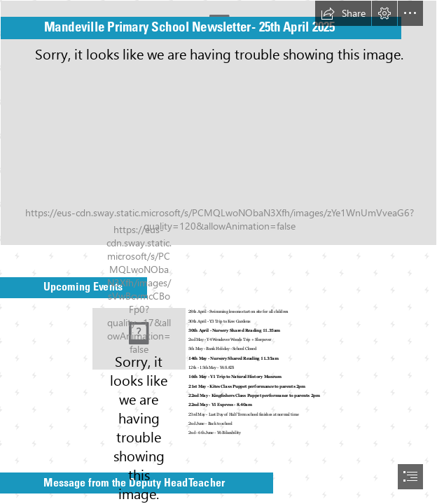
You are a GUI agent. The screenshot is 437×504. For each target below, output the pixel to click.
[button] (343, 13)
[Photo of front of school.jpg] (218, 123)
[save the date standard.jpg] (139, 339)
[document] (218, 252)
